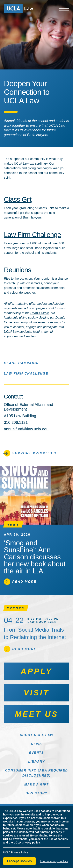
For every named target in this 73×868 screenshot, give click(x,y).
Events (36, 753)
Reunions (18, 270)
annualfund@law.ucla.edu (26, 429)
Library (36, 762)
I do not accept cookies (54, 861)
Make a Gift (36, 784)
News (37, 744)
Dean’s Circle (40, 313)
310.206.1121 (16, 422)
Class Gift (18, 199)
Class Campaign (21, 363)
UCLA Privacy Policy (16, 852)
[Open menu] (64, 8)
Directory (37, 793)
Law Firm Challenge (32, 235)
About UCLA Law (36, 735)
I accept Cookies (19, 861)
